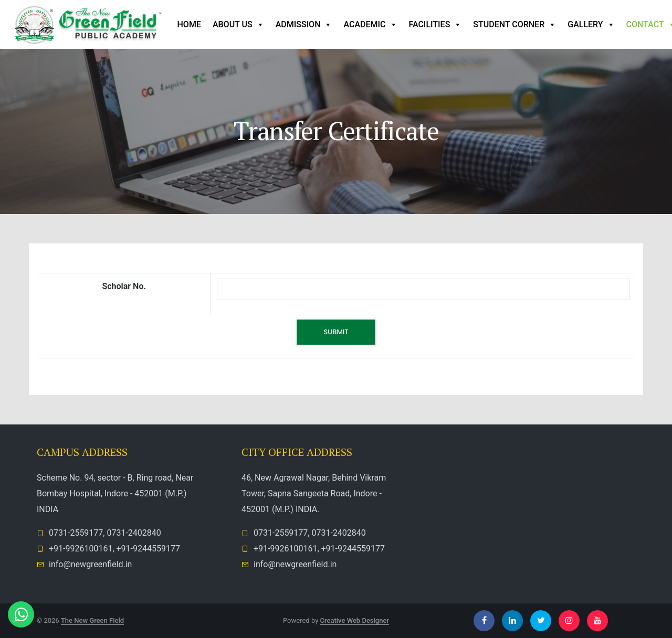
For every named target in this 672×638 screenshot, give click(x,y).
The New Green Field (92, 620)
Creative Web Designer (355, 620)
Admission (304, 24)
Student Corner (514, 24)
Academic (370, 24)
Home (189, 24)
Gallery (591, 24)
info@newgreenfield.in (90, 564)
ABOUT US (238, 24)
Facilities (435, 24)
